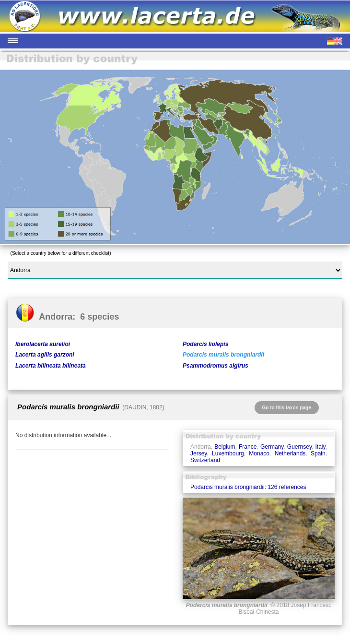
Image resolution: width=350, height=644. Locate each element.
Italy (321, 447)
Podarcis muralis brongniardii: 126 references (248, 487)
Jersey (198, 453)
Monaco (259, 453)
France (248, 447)
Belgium (225, 447)
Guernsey (299, 447)
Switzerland (205, 460)
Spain (318, 453)
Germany (272, 447)
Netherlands (290, 453)
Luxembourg (228, 453)
